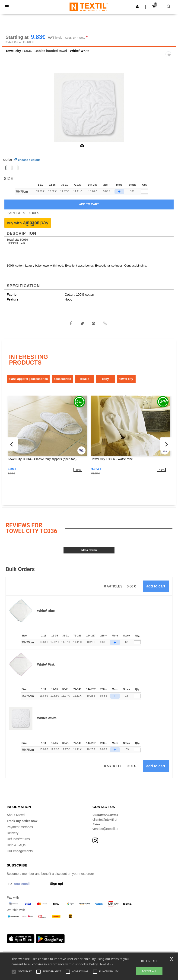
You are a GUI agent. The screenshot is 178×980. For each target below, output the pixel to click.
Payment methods (20, 830)
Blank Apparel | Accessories (28, 382)
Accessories (62, 382)
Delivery (13, 836)
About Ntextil (16, 818)
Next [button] (169, 114)
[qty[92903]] (144, 195)
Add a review (89, 554)
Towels (84, 382)
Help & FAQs (16, 848)
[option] (89, 111)
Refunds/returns (18, 842)
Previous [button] (12, 114)
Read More (106, 964)
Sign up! (57, 887)
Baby (105, 382)
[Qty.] (137, 646)
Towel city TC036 (17, 243)
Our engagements (20, 854)
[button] (137, 6)
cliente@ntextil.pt (105, 823)
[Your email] (27, 887)
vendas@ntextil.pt (105, 832)
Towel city (13, 54)
